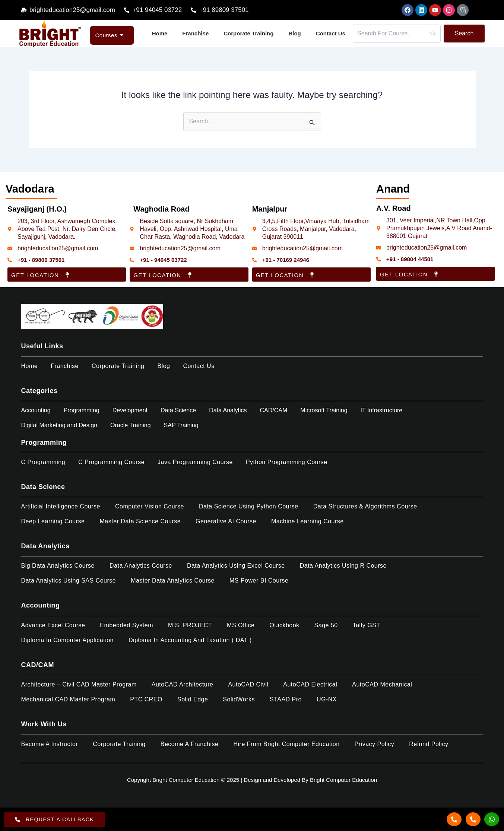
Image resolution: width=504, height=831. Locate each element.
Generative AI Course (226, 521)
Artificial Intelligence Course (61, 506)
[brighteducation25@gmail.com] (10, 248)
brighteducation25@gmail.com (58, 248)
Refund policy (429, 744)
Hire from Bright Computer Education (286, 744)
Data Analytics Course (141, 566)
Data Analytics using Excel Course (236, 566)
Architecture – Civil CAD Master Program (79, 684)
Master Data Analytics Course (173, 581)
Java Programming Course (195, 462)
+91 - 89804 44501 (410, 259)
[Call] (454, 819)
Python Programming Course (287, 462)
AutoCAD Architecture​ (183, 684)
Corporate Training (248, 33)
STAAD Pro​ (286, 699)
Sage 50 (326, 625)
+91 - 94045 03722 (163, 260)
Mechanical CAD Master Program (68, 699)
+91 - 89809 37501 (41, 260)
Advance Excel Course (53, 625)
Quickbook (285, 625)
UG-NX (327, 699)
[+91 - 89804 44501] (378, 259)
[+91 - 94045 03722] (132, 260)
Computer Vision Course (150, 506)
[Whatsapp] (492, 819)
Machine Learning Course (308, 521)
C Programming (43, 462)
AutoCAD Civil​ (248, 684)
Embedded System (126, 625)
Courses (110, 35)
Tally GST (367, 625)
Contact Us (331, 33)
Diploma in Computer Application (68, 640)
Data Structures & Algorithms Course (365, 506)
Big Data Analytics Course (58, 566)
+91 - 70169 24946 (286, 260)
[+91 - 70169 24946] (254, 260)
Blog (294, 33)
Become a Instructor (50, 744)
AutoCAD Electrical (310, 684)
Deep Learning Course (53, 521)
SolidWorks (239, 699)
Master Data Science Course (140, 521)
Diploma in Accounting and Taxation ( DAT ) (190, 640)
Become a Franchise (190, 744)
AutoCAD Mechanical (382, 684)
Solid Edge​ (193, 699)
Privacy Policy (375, 744)
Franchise (195, 33)
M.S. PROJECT (190, 625)
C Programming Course (111, 462)
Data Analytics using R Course (343, 566)
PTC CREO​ (146, 699)
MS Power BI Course (259, 581)
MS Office (241, 625)
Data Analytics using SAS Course (69, 581)
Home (160, 33)
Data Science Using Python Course (249, 506)
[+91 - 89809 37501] (10, 260)
